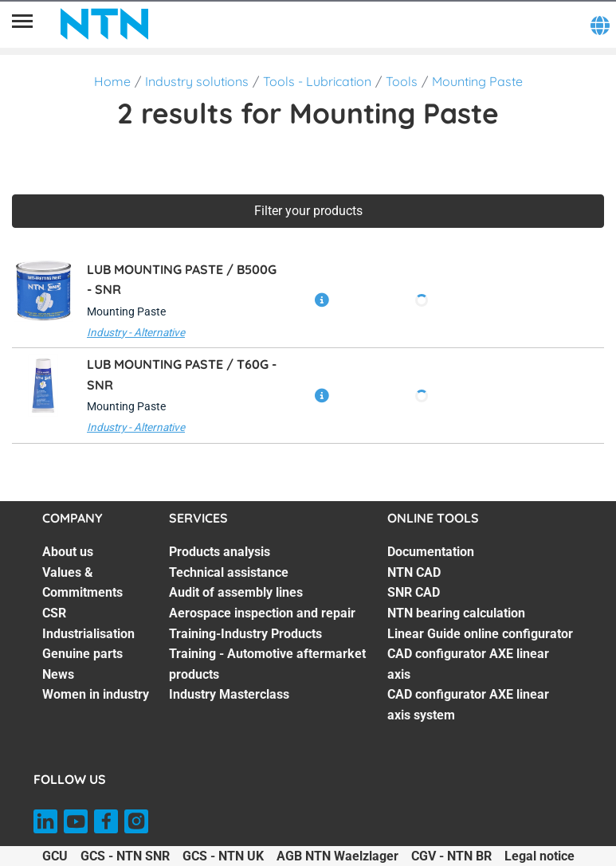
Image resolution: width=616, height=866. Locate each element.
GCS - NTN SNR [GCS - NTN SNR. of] (125, 856)
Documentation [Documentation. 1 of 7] (431, 552)
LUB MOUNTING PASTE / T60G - (182, 374)
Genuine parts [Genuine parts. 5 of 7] (82, 654)
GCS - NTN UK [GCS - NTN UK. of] (223, 856)
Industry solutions (197, 81)
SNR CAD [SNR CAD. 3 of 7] (414, 592)
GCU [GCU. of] (55, 856)
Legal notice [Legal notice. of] (539, 856)
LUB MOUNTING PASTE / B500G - (182, 280)
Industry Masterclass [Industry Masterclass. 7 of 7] (229, 694)
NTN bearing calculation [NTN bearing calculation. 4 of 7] (456, 613)
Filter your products (308, 211)
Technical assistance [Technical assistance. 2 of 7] (229, 572)
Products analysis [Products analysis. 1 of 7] (220, 552)
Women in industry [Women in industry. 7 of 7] (96, 694)
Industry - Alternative (136, 332)
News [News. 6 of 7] (58, 674)
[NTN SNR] (104, 24)
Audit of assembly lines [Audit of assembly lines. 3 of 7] (236, 592)
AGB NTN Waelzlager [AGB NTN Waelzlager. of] (337, 856)
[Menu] (22, 24)
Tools (402, 81)
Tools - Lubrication (317, 81)
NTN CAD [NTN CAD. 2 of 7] (414, 572)
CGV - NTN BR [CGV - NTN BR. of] (451, 856)
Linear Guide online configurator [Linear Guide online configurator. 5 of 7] (480, 634)
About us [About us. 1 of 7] (68, 552)
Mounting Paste (477, 81)
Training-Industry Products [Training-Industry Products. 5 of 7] (245, 634)
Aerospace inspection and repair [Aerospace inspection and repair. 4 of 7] (262, 613)
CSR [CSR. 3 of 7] (54, 613)
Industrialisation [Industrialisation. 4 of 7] (88, 634)
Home (112, 81)
